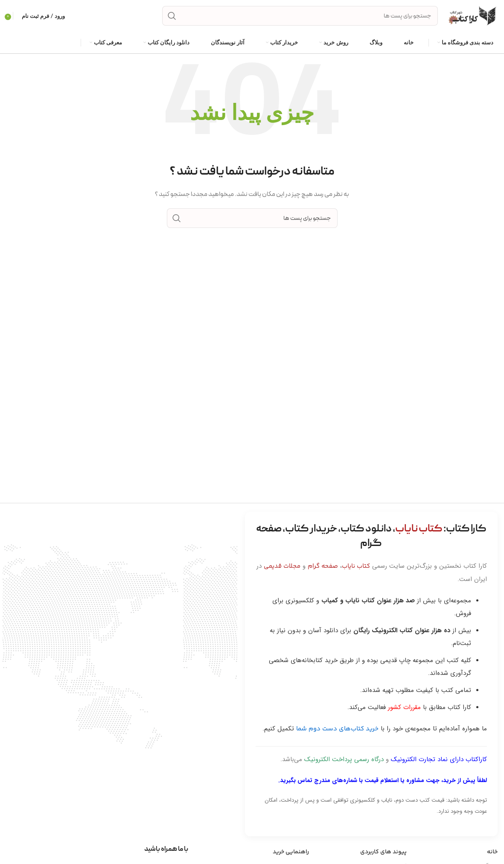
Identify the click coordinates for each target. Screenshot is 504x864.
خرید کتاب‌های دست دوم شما (337, 729)
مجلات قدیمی (282, 566)
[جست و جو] (300, 16)
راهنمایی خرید (291, 852)
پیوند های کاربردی (383, 852)
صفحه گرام (323, 566)
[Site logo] (472, 16)
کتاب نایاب (356, 566)
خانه (492, 852)
